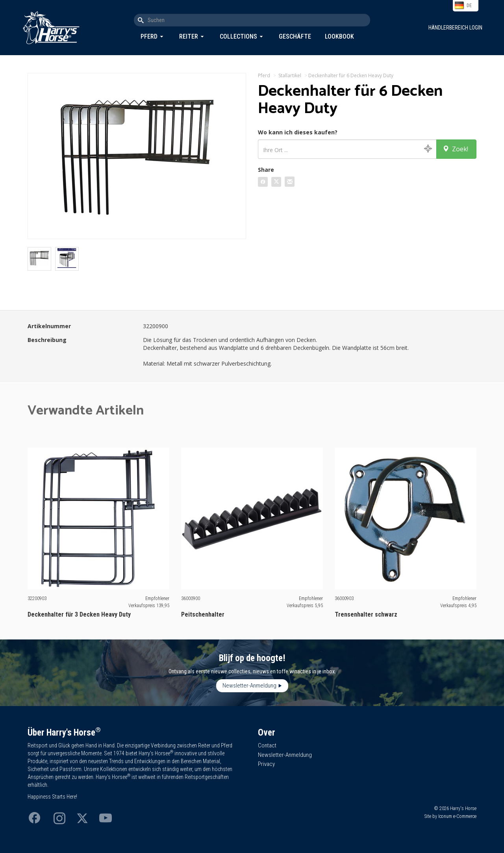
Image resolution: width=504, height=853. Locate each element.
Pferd (149, 36)
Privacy (266, 764)
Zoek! (455, 149)
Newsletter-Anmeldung (249, 686)
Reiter (189, 36)
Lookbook (339, 36)
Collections (238, 36)
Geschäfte (295, 36)
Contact (267, 745)
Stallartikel (290, 75)
